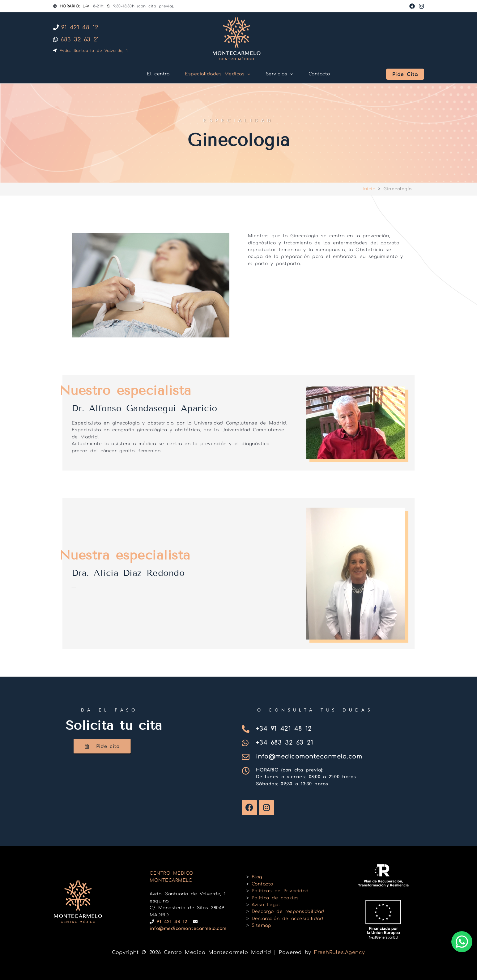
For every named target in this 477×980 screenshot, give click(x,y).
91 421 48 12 (76, 27)
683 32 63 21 (76, 40)
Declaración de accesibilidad (287, 919)
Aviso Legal (266, 905)
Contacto (319, 74)
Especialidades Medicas (218, 74)
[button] (247, 74)
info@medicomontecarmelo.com (188, 929)
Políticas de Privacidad (280, 891)
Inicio (369, 189)
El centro (158, 74)
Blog (257, 877)
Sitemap (262, 925)
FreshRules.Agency (340, 953)
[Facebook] (412, 6)
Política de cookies (275, 898)
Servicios (279, 74)
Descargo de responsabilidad (288, 912)
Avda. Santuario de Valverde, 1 (91, 51)
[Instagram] (421, 6)
